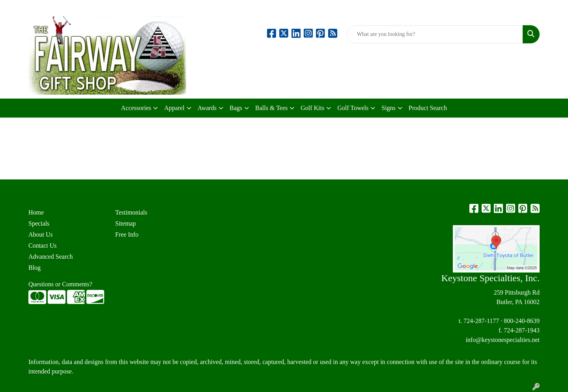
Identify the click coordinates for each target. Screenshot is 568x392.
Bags (236, 108)
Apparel (174, 108)
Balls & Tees (271, 108)
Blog (35, 268)
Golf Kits (312, 108)
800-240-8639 (522, 321)
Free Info (127, 234)
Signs (389, 108)
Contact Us (43, 245)
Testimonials (131, 212)
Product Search (428, 108)
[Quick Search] (435, 34)
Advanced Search (50, 257)
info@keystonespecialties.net (503, 340)
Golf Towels (353, 108)
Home (36, 212)
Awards (207, 108)
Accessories (136, 108)
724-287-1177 (481, 321)
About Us (41, 234)
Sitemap (125, 223)
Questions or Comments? (60, 284)
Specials (39, 223)
